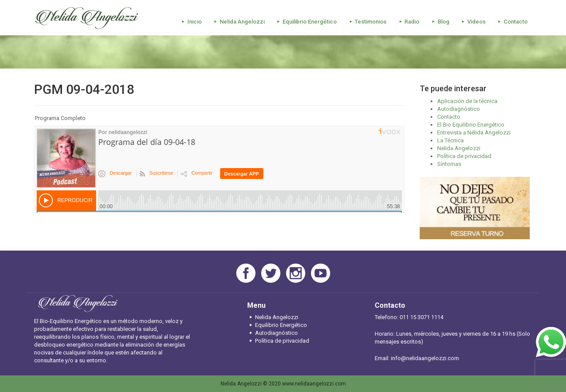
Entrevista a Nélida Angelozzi (474, 132)
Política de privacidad (464, 156)
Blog (439, 22)
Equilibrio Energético (306, 22)
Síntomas (449, 164)
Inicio (191, 22)
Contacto (512, 22)
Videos (473, 22)
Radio (408, 22)
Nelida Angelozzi (238, 22)
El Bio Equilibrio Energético (471, 125)
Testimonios (367, 22)
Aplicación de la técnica (467, 101)
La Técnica (450, 140)
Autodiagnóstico (459, 109)
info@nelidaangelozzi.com (425, 358)
